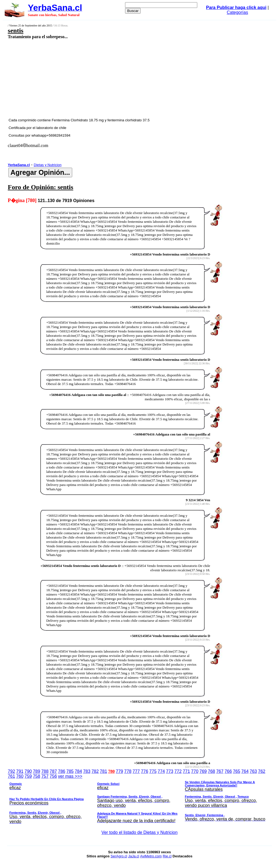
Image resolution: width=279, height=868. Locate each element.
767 (220, 771)
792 (12, 771)
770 (195, 771)
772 (178, 771)
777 (136, 771)
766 (228, 771)
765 (237, 771)
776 (145, 771)
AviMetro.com (151, 856)
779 (119, 771)
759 (28, 776)
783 (87, 771)
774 (161, 771)
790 (28, 771)
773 (170, 771)
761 (12, 776)
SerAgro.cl (119, 856)
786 (62, 771)
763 (253, 771)
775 (153, 771)
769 (203, 771)
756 (53, 776)
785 (70, 771)
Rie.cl (167, 856)
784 (78, 771)
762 (262, 771)
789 (37, 771)
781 (103, 771)
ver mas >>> (140, 800)
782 (95, 771)
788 (45, 771)
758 (37, 776)
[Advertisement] (116, 78)
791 (20, 771)
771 (186, 771)
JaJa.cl (134, 856)
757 (45, 776)
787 (53, 771)
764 (245, 771)
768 (212, 771)
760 (20, 776)
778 (128, 771)
